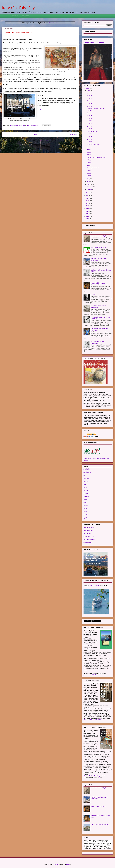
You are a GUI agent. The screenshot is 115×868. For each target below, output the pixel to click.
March (89, 184)
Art (84, 475)
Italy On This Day (18, 8)
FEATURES (26, 16)
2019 (87, 208)
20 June (89, 116)
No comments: (36, 125)
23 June (89, 103)
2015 (87, 219)
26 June (89, 96)
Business (86, 478)
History (86, 493)
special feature (94, 585)
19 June (89, 118)
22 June (89, 106)
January (90, 190)
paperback (87, 675)
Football (86, 490)
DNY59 (57, 864)
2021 (87, 203)
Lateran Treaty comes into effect (96, 157)
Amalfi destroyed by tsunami (100, 825)
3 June (89, 171)
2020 (87, 206)
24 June (89, 101)
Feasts (18, 128)
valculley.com (87, 543)
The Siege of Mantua (93, 168)
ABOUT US (15, 16)
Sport (85, 518)
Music (85, 500)
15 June (89, 129)
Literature (86, 496)
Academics (87, 469)
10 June (89, 147)
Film (85, 484)
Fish (22, 128)
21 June (89, 113)
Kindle (94, 675)
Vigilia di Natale (31, 128)
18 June (89, 121)
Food (85, 487)
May (89, 179)
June (89, 91)
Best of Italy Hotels (89, 540)
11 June (89, 142)
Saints (85, 512)
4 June (89, 165)
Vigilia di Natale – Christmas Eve (17, 32)
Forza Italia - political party (99, 247)
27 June (89, 93)
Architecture (87, 472)
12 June (89, 139)
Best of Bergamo (89, 527)
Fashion (86, 481)
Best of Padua (88, 534)
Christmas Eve (12, 128)
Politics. (86, 506)
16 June (89, 126)
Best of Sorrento (88, 530)
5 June (89, 163)
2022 (87, 201)
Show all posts (54, 23)
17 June (89, 123)
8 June (89, 152)
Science (86, 515)
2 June (89, 173)
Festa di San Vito (92, 131)
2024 (87, 195)
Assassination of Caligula (99, 236)
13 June (89, 137)
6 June (89, 160)
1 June (89, 176)
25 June (89, 98)
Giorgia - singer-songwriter (94, 43)
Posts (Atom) (44, 141)
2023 (87, 198)
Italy (25, 128)
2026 (87, 88)
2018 (87, 211)
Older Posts (73, 135)
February (90, 187)
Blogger (68, 864)
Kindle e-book (88, 720)
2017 (87, 214)
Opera (85, 503)
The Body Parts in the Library (92, 776)
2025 (87, 193)
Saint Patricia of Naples (98, 283)
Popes (85, 509)
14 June (89, 134)
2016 (87, 216)
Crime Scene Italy (89, 537)
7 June (89, 155)
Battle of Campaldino (93, 144)
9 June (89, 150)
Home (7, 16)
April (89, 182)
